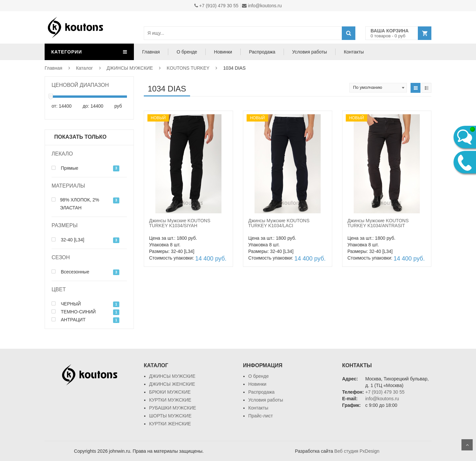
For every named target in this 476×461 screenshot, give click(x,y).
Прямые (65, 168)
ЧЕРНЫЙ (66, 304)
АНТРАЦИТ (69, 320)
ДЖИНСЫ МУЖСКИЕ (130, 68)
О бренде (187, 52)
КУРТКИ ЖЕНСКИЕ (170, 424)
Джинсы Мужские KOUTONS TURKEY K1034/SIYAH (180, 223)
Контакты (354, 52)
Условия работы (310, 52)
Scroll (467, 445)
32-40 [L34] (68, 240)
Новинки (223, 52)
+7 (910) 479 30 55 (217, 6)
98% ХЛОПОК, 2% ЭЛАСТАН (75, 204)
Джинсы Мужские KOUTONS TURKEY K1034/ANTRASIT (378, 223)
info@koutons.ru (262, 6)
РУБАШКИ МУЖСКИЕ (173, 408)
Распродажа (262, 52)
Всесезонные (70, 272)
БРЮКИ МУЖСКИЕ (170, 392)
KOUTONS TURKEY (188, 68)
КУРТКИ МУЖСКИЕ (170, 400)
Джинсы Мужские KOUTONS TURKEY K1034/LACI (279, 223)
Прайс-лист (261, 416)
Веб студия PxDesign (357, 451)
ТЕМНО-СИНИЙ (74, 312)
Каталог (84, 68)
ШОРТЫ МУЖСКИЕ (170, 416)
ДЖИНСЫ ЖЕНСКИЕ (172, 384)
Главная (151, 52)
